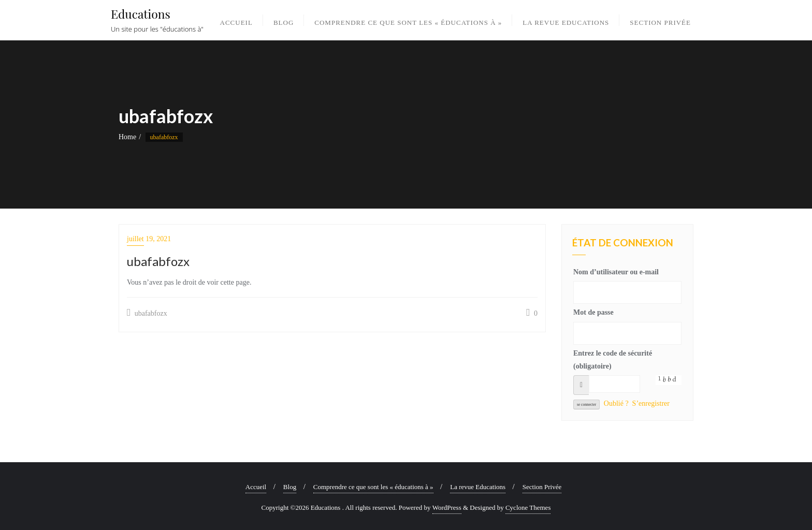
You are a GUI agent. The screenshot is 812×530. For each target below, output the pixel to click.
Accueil (256, 487)
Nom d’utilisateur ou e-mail (616, 272)
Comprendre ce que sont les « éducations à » (373, 487)
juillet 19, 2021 (149, 239)
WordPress (447, 507)
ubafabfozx (147, 313)
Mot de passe (593, 312)
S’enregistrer (651, 403)
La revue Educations (478, 487)
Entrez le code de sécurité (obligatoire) (613, 360)
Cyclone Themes (528, 507)
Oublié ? (616, 403)
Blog (290, 487)
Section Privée (542, 487)
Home (127, 137)
